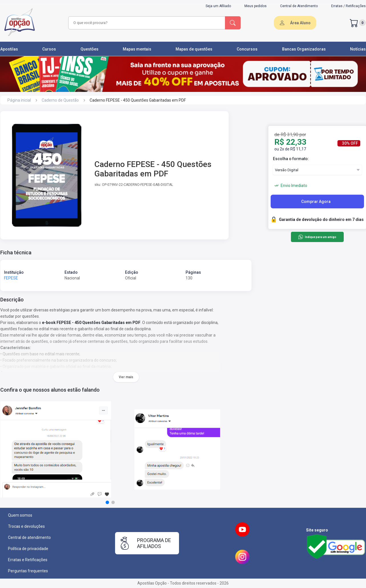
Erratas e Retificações (28, 560)
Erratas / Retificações (348, 6)
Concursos (247, 49)
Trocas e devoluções (26, 526)
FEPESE (11, 278)
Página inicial (19, 100)
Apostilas (9, 49)
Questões (90, 49)
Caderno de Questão (60, 100)
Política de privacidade (28, 549)
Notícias (358, 49)
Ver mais (126, 377)
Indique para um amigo (317, 237)
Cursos (49, 49)
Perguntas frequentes (28, 571)
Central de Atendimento (299, 6)
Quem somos (20, 515)
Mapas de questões (194, 49)
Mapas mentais (137, 49)
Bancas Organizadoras (304, 49)
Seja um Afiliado (218, 6)
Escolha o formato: (291, 159)
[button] (107, 502)
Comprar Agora (316, 202)
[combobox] (146, 23)
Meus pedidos (256, 6)
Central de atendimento (29, 537)
